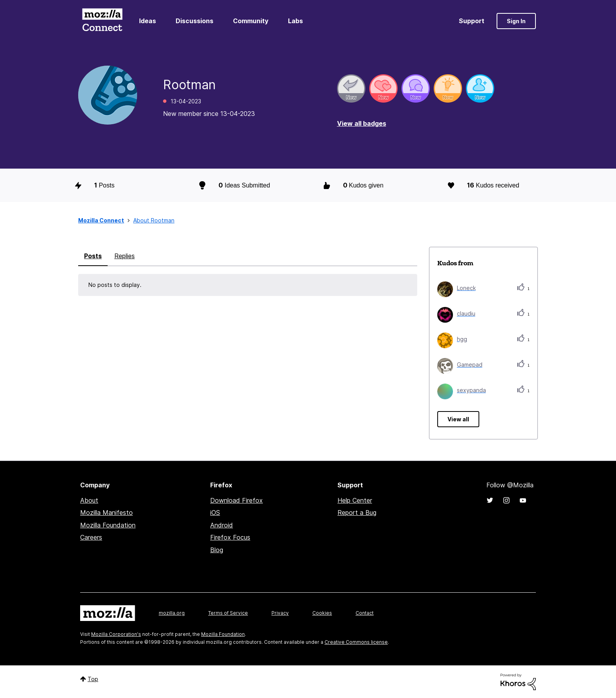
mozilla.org (172, 613)
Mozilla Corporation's (116, 634)
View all (458, 419)
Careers (91, 537)
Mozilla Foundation (108, 525)
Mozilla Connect (102, 21)
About (89, 500)
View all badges (362, 123)
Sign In (516, 21)
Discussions (194, 21)
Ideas (148, 21)
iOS (215, 512)
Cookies (322, 613)
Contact (365, 613)
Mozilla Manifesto (106, 512)
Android (222, 525)
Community (251, 21)
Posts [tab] (93, 256)
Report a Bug (357, 512)
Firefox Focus (230, 537)
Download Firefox (236, 500)
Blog (217, 550)
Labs (295, 21)
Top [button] (93, 679)
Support (472, 21)
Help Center (355, 500)
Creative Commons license (356, 642)
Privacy (280, 613)
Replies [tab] (125, 256)
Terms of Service (228, 613)
